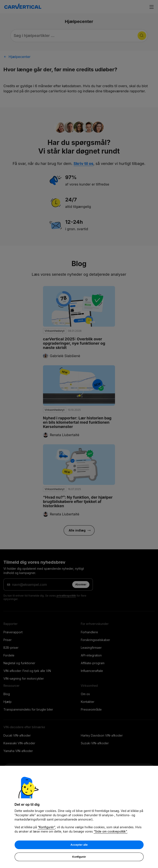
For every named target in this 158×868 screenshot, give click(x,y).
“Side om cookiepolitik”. (111, 832)
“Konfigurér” (47, 828)
